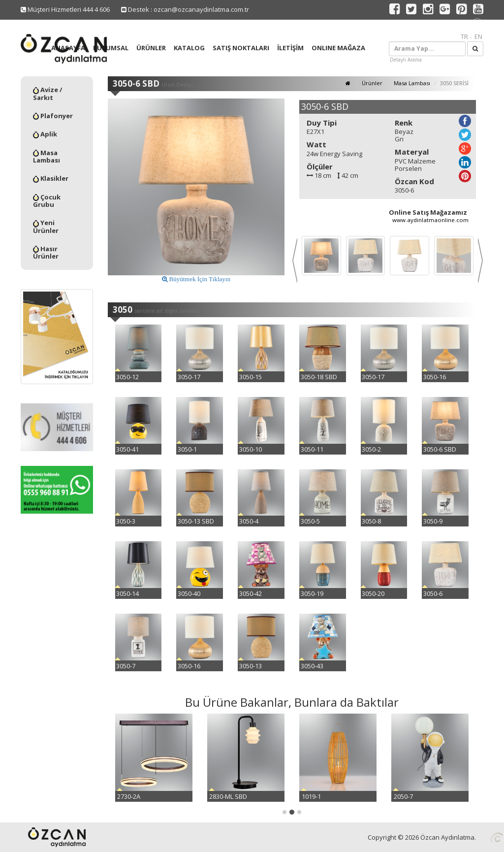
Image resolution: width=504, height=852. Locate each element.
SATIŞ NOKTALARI (241, 48)
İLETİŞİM (290, 48)
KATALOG (189, 48)
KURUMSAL (111, 48)
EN (478, 36)
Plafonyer (53, 116)
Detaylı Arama (406, 60)
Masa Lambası (47, 157)
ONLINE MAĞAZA (338, 48)
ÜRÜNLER (151, 48)
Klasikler (51, 178)
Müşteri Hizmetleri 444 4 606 (65, 9)
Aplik (45, 134)
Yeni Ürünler (46, 227)
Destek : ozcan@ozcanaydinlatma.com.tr (185, 9)
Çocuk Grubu (47, 201)
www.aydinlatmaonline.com (430, 220)
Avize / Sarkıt (47, 94)
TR (464, 36)
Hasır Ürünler (46, 253)
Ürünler (371, 83)
